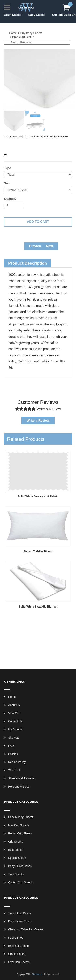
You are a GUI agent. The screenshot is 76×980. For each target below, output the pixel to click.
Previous (36, 246)
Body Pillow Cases (20, 921)
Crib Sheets (16, 842)
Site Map (14, 738)
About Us (14, 705)
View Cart (14, 713)
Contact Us (15, 721)
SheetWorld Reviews (21, 778)
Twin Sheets (16, 874)
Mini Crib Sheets (19, 825)
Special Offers (17, 858)
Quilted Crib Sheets (20, 882)
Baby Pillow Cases (20, 866)
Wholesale (15, 770)
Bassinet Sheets (18, 946)
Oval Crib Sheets (19, 962)
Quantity (10, 199)
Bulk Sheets (16, 850)
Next (50, 246)
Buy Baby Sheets (31, 33)
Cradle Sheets (17, 954)
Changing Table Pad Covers (26, 929)
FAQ (11, 746)
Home (13, 33)
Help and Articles (19, 787)
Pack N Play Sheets (21, 817)
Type (7, 168)
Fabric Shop (16, 938)
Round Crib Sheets (20, 833)
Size (7, 183)
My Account (15, 729)
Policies (13, 754)
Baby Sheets (37, 15)
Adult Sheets (13, 15)
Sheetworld (37, 974)
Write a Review (38, 420)
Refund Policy (17, 762)
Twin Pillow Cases (20, 913)
